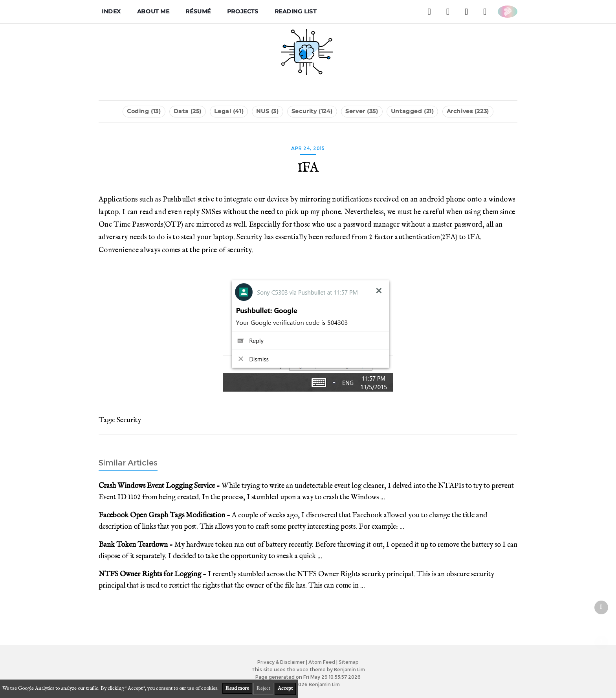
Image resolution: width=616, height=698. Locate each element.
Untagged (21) (412, 111)
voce (302, 670)
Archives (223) (468, 111)
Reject (263, 688)
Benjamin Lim (349, 670)
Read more (237, 688)
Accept (285, 688)
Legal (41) (229, 111)
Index (111, 11)
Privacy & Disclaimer (281, 662)
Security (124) (312, 111)
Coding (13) (144, 111)
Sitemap (349, 662)
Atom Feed (322, 662)
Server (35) (362, 111)
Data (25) (188, 111)
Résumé (198, 11)
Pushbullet (179, 200)
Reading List (296, 11)
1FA (308, 168)
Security (129, 420)
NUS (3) (267, 111)
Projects (243, 11)
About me (153, 11)
